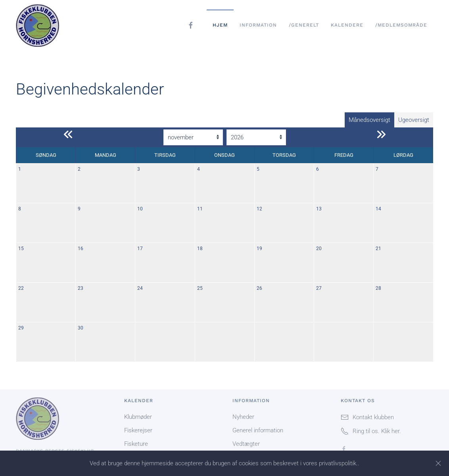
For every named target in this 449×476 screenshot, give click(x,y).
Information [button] (258, 25)
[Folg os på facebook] (191, 25)
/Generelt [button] (304, 25)
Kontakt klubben (367, 417)
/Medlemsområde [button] (401, 25)
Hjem (220, 25)
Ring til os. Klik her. (371, 431)
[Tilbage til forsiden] (42, 25)
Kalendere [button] (347, 25)
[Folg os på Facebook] (344, 449)
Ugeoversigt (414, 120)
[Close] (438, 463)
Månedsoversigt (369, 120)
